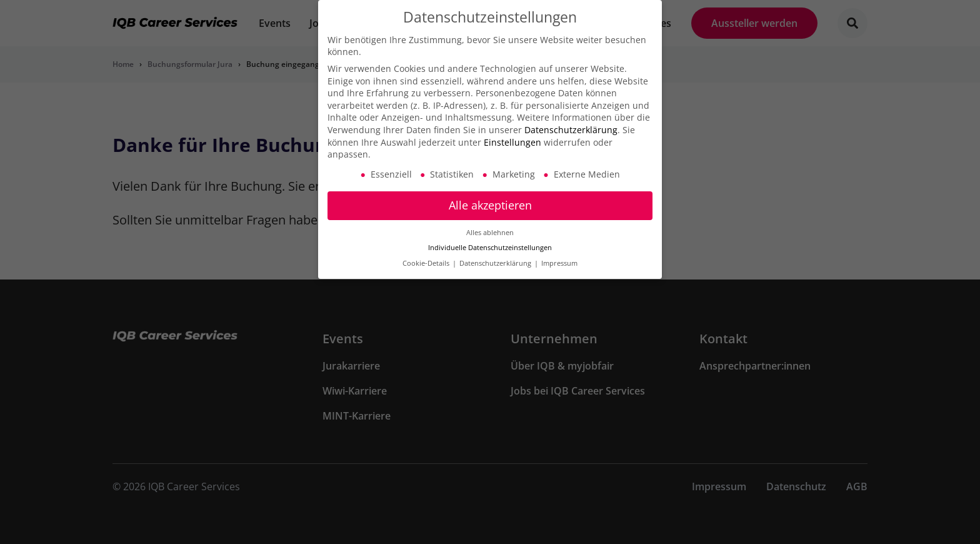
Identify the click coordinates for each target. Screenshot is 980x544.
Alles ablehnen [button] (490, 228)
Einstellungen (512, 137)
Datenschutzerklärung (571, 125)
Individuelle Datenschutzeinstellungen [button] (490, 243)
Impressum (559, 259)
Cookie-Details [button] (427, 259)
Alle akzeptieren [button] (490, 201)
